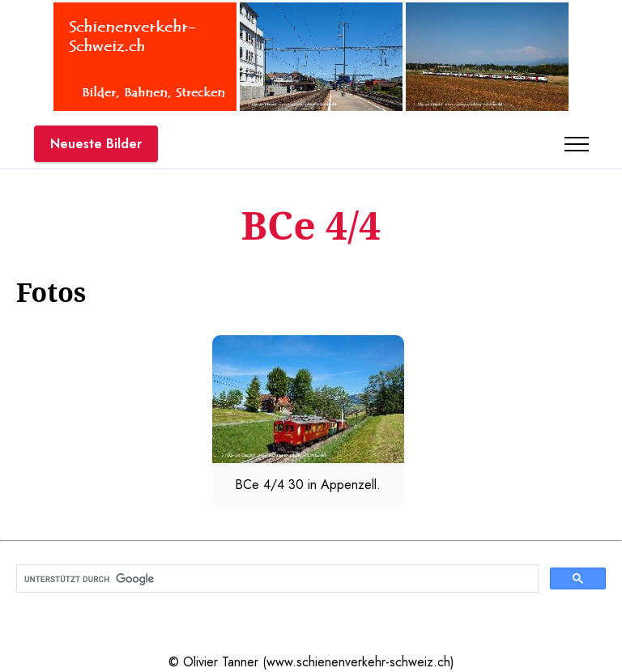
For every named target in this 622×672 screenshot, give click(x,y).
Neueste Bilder (96, 144)
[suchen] (276, 579)
